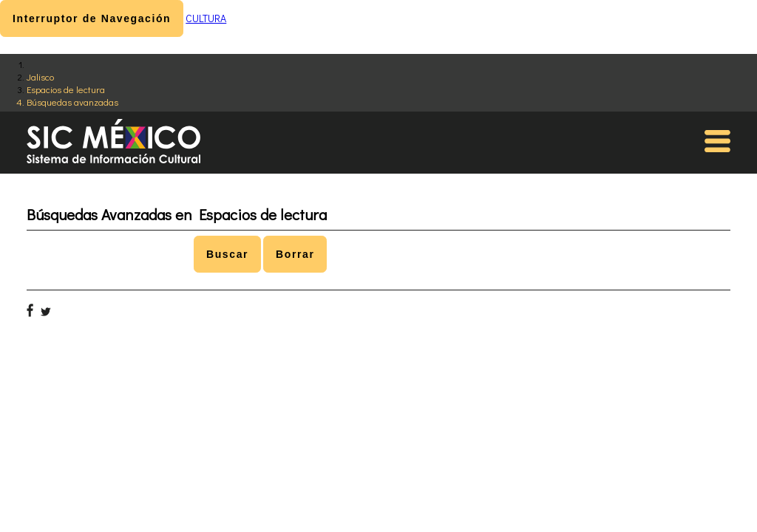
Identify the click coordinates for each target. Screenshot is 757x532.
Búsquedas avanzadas (72, 102)
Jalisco (40, 76)
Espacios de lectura (66, 89)
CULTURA (206, 18)
